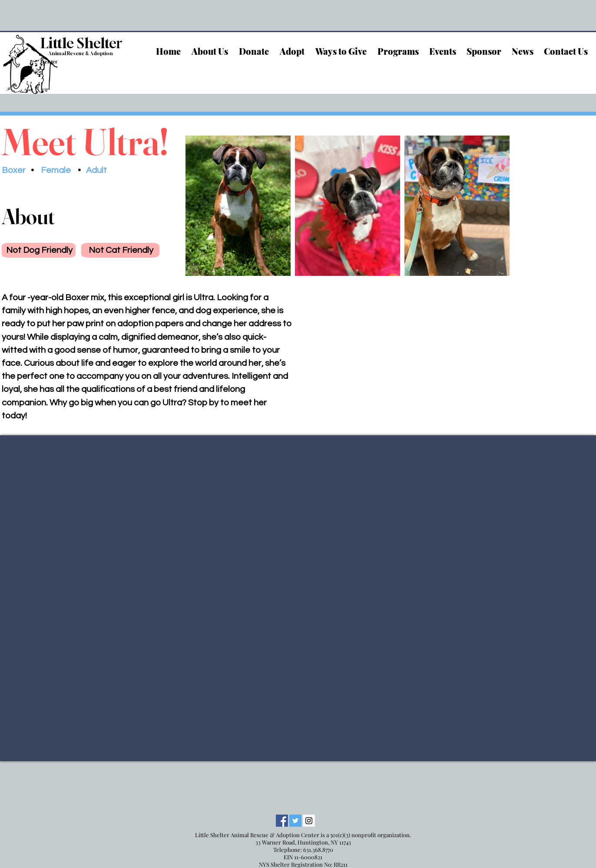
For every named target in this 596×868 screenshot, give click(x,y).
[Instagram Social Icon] (309, 821)
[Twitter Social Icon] (295, 821)
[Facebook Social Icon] (282, 821)
